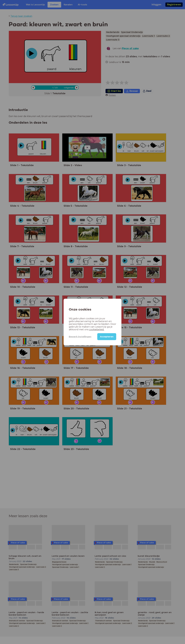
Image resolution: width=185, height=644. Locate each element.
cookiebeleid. (97, 330)
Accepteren (107, 337)
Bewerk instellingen (80, 337)
